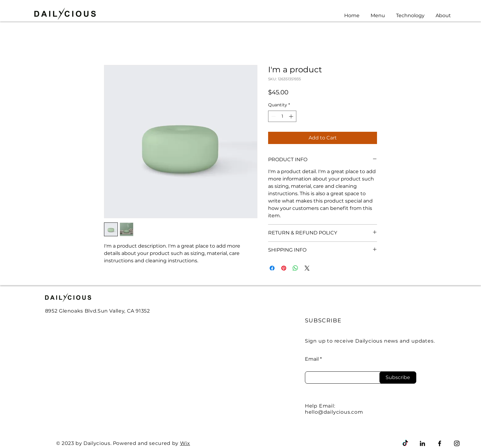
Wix (185, 443)
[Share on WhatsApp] (295, 268)
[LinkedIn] (422, 443)
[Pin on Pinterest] (284, 268)
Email (312, 359)
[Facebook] (440, 443)
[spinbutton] (282, 116)
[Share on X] (307, 268)
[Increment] (292, 116)
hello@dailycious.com (334, 412)
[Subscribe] (398, 378)
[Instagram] (457, 443)
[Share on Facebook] (272, 268)
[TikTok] (405, 443)
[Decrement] (273, 116)
